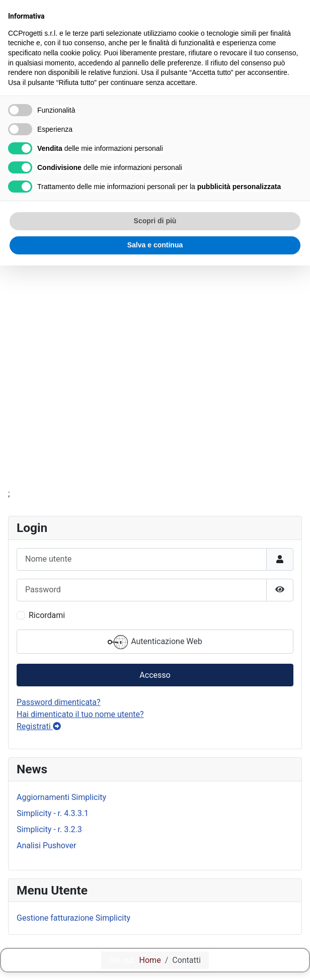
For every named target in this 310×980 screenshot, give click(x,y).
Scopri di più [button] (155, 221)
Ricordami (47, 615)
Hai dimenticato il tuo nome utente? (80, 714)
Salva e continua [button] (155, 245)
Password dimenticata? (59, 702)
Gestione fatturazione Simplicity (73, 918)
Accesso (155, 675)
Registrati (39, 726)
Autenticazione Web (155, 642)
